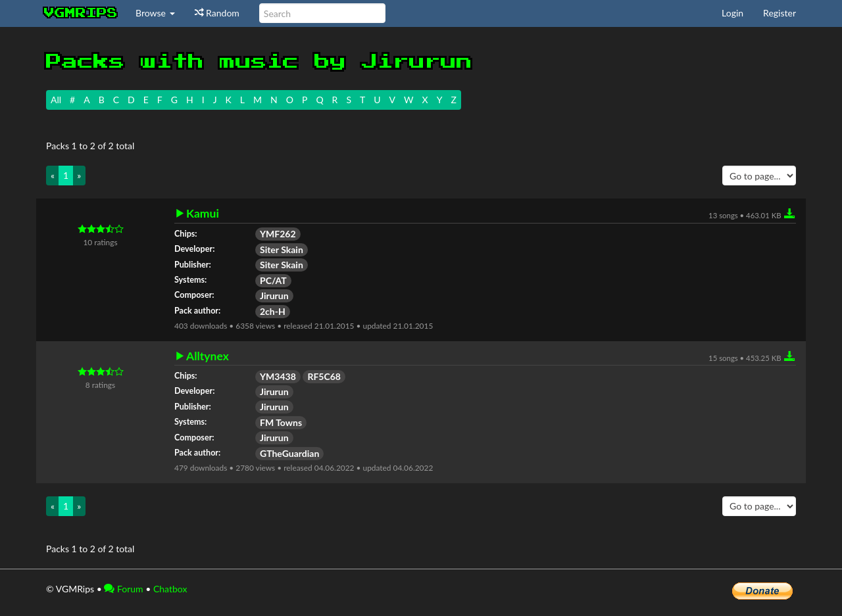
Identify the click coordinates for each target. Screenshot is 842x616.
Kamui (203, 214)
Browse (155, 13)
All (56, 100)
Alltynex (208, 356)
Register (780, 13)
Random (217, 13)
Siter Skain (282, 249)
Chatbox (170, 589)
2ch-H (273, 311)
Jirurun (274, 296)
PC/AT (273, 280)
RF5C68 (324, 376)
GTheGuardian (289, 453)
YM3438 (278, 376)
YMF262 (278, 234)
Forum (123, 589)
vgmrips (81, 13)
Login (732, 13)
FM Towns (281, 422)
